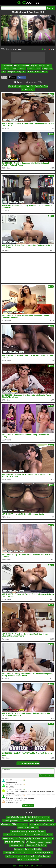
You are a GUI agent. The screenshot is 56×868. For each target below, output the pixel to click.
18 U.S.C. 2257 (37, 866)
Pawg (38, 69)
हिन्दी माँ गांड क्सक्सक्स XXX (15, 842)
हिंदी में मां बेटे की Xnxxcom (40, 856)
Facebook (21, 77)
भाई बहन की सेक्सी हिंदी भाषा (28, 828)
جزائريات (24, 824)
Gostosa (31, 69)
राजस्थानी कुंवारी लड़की (10, 821)
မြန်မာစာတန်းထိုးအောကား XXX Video (28, 849)
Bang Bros (21, 72)
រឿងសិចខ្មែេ (6, 824)
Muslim (30, 72)
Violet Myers (7, 66)
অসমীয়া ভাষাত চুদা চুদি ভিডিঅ (18, 856)
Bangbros (11, 72)
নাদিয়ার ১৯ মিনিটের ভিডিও (36, 845)
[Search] (23, 8)
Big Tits (34, 66)
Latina (13, 69)
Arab (4, 72)
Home (15, 866)
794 (51, 49)
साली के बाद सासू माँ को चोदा (42, 853)
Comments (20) (34, 82)
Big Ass (42, 66)
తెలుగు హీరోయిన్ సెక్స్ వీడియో (42, 835)
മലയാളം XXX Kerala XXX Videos (17, 853)
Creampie (22, 69)
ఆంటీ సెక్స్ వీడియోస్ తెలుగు (16, 817)
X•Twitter (12, 77)
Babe (49, 66)
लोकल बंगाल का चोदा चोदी (44, 821)
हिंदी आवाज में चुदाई (27, 821)
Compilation (47, 69)
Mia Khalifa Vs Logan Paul (19, 86)
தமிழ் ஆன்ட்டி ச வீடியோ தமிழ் (42, 824)
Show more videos (28, 763)
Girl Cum (15, 824)
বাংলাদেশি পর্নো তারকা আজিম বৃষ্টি (16, 835)
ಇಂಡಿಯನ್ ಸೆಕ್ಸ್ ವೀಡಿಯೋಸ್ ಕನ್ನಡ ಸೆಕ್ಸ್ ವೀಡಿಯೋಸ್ (22, 838)
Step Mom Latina (17, 845)
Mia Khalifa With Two (39, 86)
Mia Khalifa (39, 72)
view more (28, 806)
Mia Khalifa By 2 (28, 90)
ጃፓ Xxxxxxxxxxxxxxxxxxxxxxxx (39, 842)
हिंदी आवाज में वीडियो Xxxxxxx (28, 860)
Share (4, 77)
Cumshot (5, 69)
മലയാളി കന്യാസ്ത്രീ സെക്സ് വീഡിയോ (28, 831)
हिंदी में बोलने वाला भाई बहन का (39, 817)
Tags (21, 866)
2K (44, 49)
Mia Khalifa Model (22, 66)
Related (18, 82)
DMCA (27, 866)
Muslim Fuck (48, 838)
